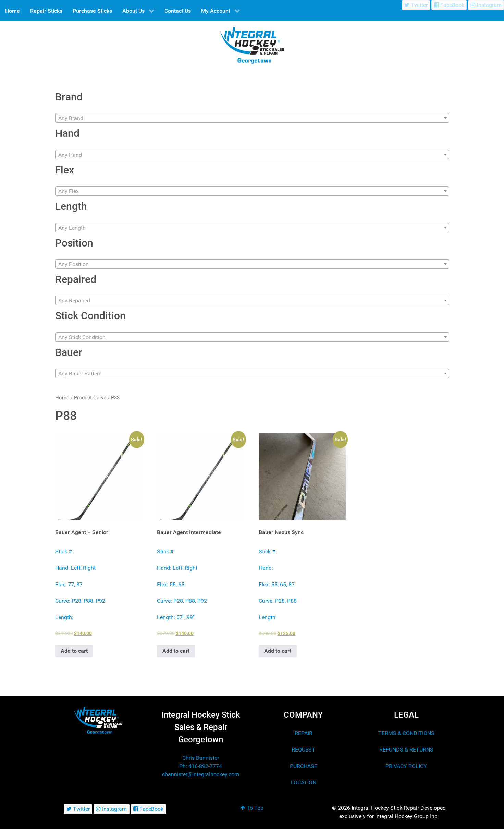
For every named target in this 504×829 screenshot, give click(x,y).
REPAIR (304, 733)
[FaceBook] (449, 5)
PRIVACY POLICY (406, 766)
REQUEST (303, 750)
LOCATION (304, 783)
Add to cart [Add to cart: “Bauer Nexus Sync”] (278, 651)
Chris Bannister (201, 758)
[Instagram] (486, 5)
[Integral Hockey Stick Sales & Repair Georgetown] (98, 720)
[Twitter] (416, 5)
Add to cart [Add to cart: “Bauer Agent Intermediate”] (176, 651)
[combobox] (252, 118)
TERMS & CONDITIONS (406, 733)
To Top (252, 808)
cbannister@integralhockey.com (201, 774)
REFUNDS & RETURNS (406, 750)
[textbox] (252, 118)
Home (62, 398)
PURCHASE (304, 766)
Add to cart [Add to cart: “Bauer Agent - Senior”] (74, 651)
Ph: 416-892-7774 (201, 766)
